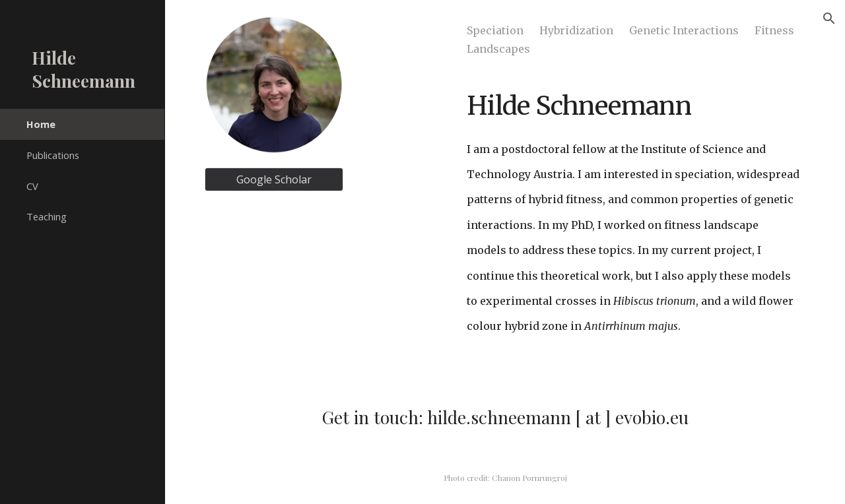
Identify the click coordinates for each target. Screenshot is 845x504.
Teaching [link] (47, 216)
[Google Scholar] (274, 179)
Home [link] (41, 124)
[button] (829, 18)
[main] (633, 191)
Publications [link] (53, 155)
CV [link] (32, 186)
